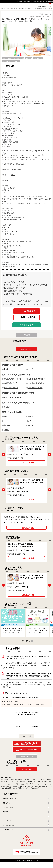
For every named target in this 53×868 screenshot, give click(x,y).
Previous (3, 454)
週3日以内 (29, 58)
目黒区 (31, 421)
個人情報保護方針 (9, 825)
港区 (5, 416)
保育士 (13, 175)
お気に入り (45, 6)
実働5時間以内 (19, 58)
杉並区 (6, 430)
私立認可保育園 (16, 169)
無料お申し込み (8, 803)
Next (49, 454)
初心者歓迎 (6, 61)
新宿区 (31, 416)
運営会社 (6, 812)
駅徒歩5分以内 (7, 58)
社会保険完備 (38, 58)
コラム (5, 816)
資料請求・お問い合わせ (11, 798)
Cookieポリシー (8, 830)
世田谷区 (7, 425)
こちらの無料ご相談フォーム (15, 663)
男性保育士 (15, 61)
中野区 (31, 425)
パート (13, 180)
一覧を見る (25, 641)
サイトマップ (7, 821)
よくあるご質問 (8, 807)
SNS (34, 7)
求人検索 (39, 6)
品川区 (6, 421)
